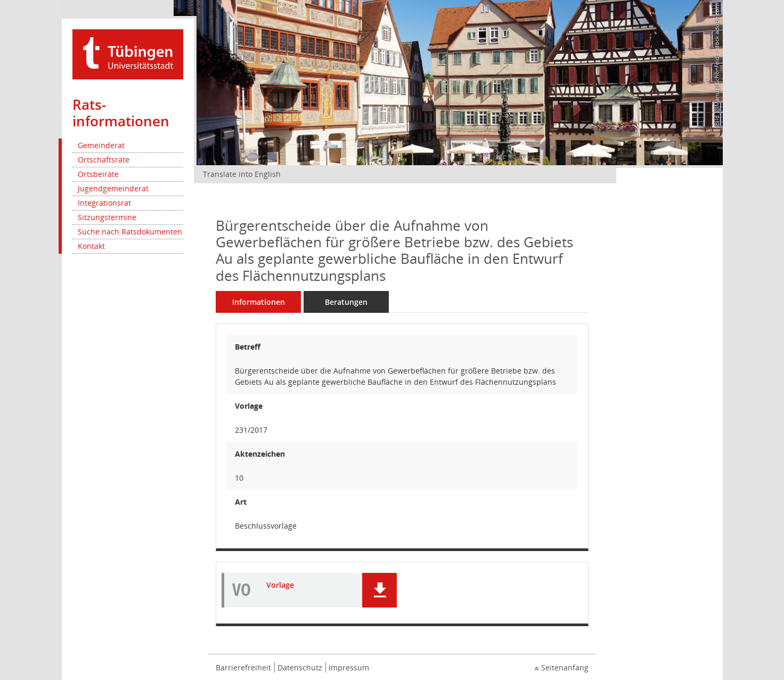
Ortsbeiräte (98, 174)
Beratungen (346, 302)
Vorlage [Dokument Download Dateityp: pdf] (280, 585)
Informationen (259, 302)
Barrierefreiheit (243, 667)
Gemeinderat (101, 145)
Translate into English (242, 174)
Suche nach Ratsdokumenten (130, 232)
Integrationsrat (104, 203)
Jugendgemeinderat (113, 188)
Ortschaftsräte (104, 160)
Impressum (349, 667)
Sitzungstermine (107, 217)
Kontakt (91, 246)
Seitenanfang (565, 667)
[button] (379, 590)
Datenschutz (300, 667)
